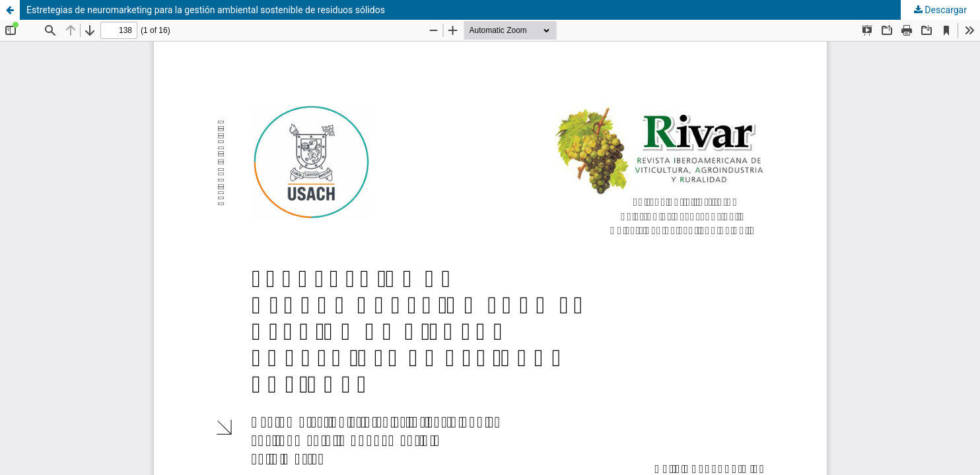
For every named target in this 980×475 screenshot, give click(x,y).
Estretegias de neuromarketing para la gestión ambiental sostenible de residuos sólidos (206, 10)
